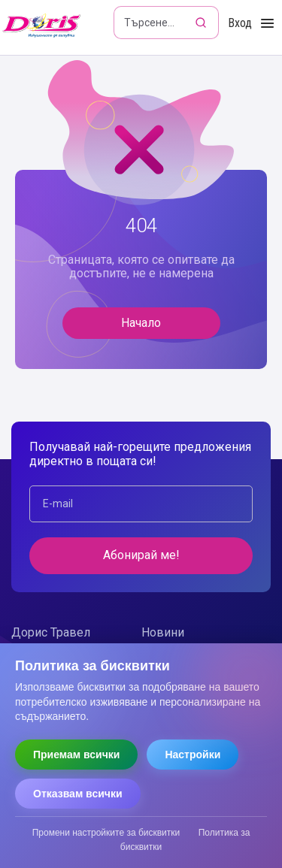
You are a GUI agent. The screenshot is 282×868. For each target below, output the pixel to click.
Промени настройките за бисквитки (106, 833)
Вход (240, 23)
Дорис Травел (51, 632)
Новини (163, 632)
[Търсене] (202, 23)
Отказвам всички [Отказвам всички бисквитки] (78, 794)
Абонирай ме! (141, 555)
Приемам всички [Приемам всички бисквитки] (76, 755)
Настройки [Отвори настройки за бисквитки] (193, 755)
